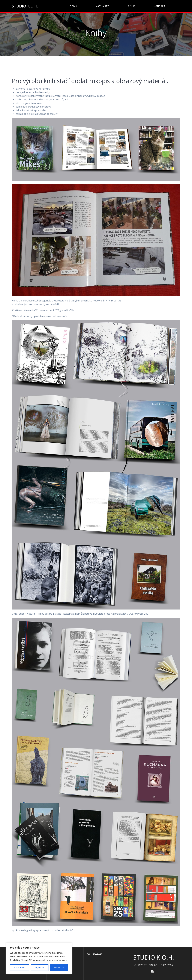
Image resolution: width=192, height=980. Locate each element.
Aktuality (103, 6)
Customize (20, 967)
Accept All (59, 967)
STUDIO (25, 6)
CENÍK (131, 6)
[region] (39, 958)
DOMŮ (73, 6)
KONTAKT (160, 6)
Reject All (40, 967)
